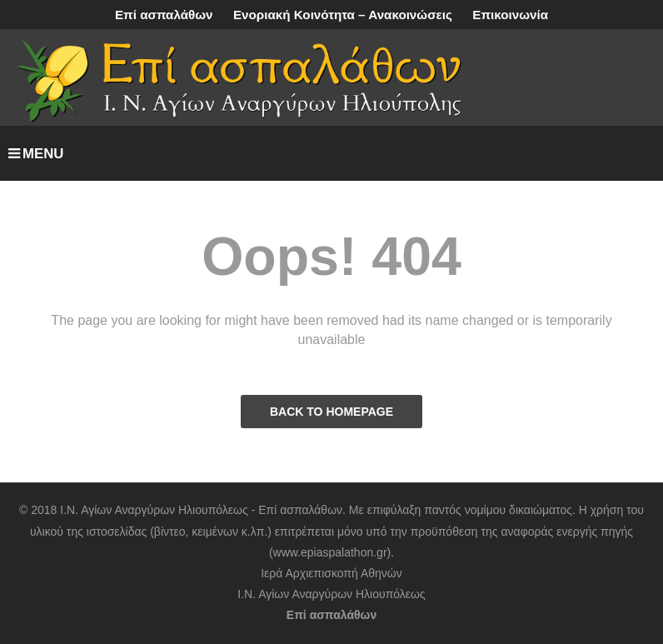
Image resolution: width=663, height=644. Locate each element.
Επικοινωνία (510, 15)
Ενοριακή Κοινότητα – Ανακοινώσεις (343, 15)
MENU (36, 154)
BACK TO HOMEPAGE (331, 412)
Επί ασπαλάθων (164, 15)
